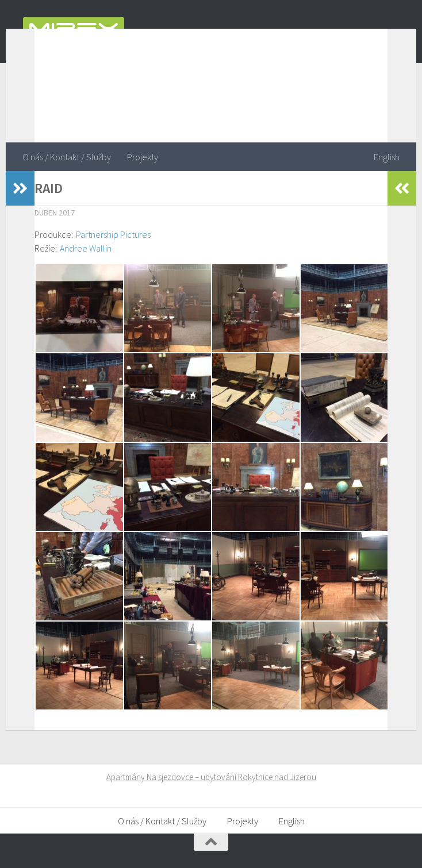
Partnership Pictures (113, 234)
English (387, 157)
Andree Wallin (86, 248)
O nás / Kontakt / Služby (67, 157)
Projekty (143, 157)
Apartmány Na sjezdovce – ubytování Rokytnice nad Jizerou (211, 777)
